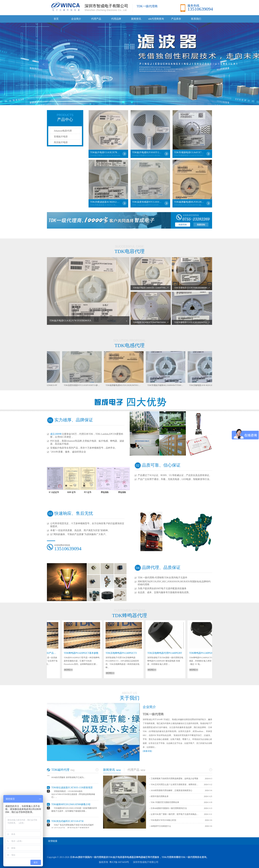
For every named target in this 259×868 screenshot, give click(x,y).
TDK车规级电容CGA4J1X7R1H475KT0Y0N (189, 152)
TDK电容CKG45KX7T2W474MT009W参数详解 (153, 322)
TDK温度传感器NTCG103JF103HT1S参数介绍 (147, 202)
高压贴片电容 (61, 142)
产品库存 (176, 19)
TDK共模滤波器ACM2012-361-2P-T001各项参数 (105, 202)
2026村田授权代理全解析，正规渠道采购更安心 (171, 790)
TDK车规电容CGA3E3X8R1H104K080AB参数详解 (196, 288)
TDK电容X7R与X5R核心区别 (163, 820)
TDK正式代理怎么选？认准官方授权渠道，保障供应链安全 (175, 784)
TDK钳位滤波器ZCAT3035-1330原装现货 (72, 789)
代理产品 (96, 19)
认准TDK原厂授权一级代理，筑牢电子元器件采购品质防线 (175, 814)
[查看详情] (147, 751)
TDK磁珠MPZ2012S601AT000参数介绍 (71, 806)
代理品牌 (116, 19)
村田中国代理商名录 (160, 796)
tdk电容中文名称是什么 (161, 826)
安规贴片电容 (61, 137)
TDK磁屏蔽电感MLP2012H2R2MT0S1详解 (189, 202)
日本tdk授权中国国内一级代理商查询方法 (169, 808)
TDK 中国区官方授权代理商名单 (165, 802)
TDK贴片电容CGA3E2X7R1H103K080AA (105, 152)
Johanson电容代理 (63, 131)
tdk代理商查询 (156, 19)
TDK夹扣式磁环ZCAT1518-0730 (67, 823)
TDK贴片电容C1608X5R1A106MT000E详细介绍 (154, 288)
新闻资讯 (136, 19)
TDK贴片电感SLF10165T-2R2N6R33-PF (147, 152)
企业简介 (76, 19)
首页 (56, 19)
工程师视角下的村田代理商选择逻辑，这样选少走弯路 (174, 779)
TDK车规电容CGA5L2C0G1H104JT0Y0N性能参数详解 (198, 322)
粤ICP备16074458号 (119, 862)
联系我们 (196, 19)
